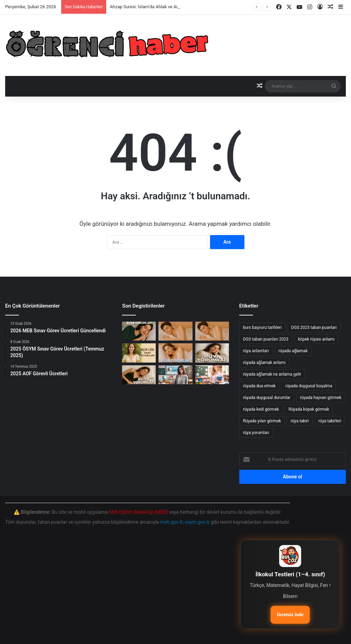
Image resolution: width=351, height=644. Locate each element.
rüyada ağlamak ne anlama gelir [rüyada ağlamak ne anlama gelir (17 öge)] (272, 374)
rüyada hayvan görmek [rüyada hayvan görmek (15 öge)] (321, 398)
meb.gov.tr (171, 522)
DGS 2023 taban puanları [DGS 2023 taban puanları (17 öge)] (314, 327)
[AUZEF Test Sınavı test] (175, 375)
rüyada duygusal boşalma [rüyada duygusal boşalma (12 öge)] (309, 386)
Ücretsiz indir (290, 615)
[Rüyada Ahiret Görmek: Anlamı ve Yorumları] (139, 375)
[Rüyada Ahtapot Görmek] (175, 331)
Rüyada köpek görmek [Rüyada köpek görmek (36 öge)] (309, 409)
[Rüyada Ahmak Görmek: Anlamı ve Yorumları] (175, 353)
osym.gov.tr (197, 522)
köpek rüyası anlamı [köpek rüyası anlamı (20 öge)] (316, 339)
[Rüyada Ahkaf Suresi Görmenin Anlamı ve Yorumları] (212, 353)
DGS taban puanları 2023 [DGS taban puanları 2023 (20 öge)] (266, 339)
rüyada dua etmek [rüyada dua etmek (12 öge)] (259, 386)
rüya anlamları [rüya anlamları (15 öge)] (256, 351)
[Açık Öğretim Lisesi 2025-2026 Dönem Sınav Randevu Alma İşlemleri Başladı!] (139, 353)
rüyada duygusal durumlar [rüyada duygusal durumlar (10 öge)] (267, 398)
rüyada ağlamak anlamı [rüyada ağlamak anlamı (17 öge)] (264, 363)
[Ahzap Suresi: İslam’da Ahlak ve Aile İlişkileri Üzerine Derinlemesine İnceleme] (139, 331)
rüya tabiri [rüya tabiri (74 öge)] (300, 421)
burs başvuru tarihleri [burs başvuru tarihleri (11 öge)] (262, 327)
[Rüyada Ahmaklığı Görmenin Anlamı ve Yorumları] (212, 331)
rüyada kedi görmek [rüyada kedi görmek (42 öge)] (261, 409)
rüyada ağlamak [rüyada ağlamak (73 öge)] (293, 351)
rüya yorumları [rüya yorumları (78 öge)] (256, 433)
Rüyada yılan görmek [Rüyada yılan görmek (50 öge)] (262, 421)
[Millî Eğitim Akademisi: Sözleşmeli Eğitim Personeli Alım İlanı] (212, 375)
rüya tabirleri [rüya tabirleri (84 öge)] (330, 421)
